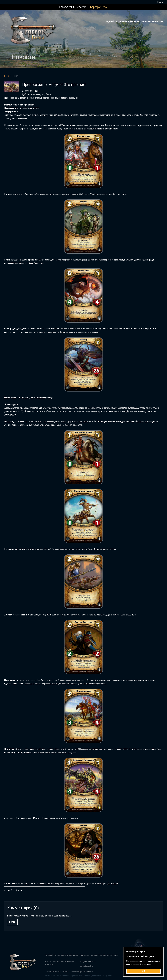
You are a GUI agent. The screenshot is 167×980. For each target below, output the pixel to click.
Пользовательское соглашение (56, 972)
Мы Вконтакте (111, 956)
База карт (134, 22)
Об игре (123, 22)
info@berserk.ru (87, 966)
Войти (160, 2)
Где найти (112, 22)
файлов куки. (146, 964)
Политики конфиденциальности (82, 972)
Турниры (146, 22)
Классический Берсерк (72, 7)
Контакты (157, 22)
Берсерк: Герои (99, 7)
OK (144, 971)
